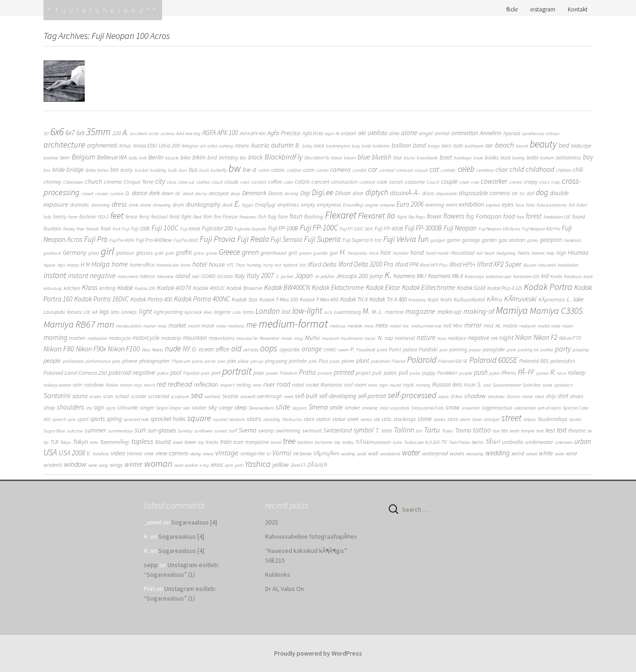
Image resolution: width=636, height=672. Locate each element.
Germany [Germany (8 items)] (75, 252)
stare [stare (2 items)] (309, 419)
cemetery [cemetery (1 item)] (485, 170)
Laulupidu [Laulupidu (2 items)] (54, 312)
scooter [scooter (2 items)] (139, 396)
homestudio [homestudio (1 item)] (167, 265)
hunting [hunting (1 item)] (254, 265)
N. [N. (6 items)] (380, 338)
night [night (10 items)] (506, 337)
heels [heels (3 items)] (524, 253)
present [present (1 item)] (325, 373)
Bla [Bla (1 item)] (243, 158)
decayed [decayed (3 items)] (219, 193)
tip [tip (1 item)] (46, 442)
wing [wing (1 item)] (103, 465)
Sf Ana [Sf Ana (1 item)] (457, 396)
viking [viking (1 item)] (196, 454)
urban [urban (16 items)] (583, 441)
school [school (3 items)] (122, 396)
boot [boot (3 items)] (506, 157)
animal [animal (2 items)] (442, 133)
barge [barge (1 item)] (434, 146)
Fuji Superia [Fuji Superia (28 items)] (322, 239)
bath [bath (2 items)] (458, 146)
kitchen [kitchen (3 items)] (72, 288)
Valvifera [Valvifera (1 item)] (101, 454)
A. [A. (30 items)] (125, 132)
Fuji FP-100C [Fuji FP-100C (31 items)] (319, 228)
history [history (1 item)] (73, 265)
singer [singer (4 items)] (147, 407)
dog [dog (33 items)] (542, 192)
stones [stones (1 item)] (440, 419)
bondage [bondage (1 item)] (463, 158)
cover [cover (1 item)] (464, 182)
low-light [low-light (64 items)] (307, 311)
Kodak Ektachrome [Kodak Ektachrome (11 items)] (338, 287)
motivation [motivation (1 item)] (97, 338)
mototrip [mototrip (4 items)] (171, 338)
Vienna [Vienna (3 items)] (135, 453)
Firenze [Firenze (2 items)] (230, 217)
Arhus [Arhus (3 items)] (125, 145)
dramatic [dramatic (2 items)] (80, 205)
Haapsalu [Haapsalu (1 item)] (358, 253)
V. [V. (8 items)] (89, 453)
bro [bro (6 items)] (114, 169)
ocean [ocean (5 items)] (206, 349)
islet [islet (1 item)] (196, 276)
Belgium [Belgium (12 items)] (84, 157)
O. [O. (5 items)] (194, 349)
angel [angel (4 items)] (426, 133)
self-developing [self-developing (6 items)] (338, 396)
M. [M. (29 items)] (366, 311)
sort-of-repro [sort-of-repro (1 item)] (549, 408)
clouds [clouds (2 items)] (231, 182)
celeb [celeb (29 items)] (466, 169)
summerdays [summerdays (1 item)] (120, 431)
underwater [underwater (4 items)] (539, 442)
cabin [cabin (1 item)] (264, 170)
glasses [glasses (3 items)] (144, 253)
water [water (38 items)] (411, 452)
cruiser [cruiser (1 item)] (102, 194)
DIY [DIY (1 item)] (515, 194)
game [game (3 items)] (454, 240)
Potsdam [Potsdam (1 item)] (288, 373)
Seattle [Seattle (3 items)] (230, 396)
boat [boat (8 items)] (446, 157)
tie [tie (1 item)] (590, 431)
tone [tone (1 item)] (94, 442)
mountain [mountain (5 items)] (195, 338)
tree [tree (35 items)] (289, 441)
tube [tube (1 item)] (397, 442)
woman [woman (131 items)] (158, 464)
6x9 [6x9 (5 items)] (80, 133)
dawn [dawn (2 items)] (168, 193)
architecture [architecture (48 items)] (64, 145)
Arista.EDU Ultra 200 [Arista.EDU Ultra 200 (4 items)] (156, 145)
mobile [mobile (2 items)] (510, 326)
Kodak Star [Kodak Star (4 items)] (245, 299)
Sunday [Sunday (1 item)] (185, 431)
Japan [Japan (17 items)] (304, 275)
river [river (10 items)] (269, 384)
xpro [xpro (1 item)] (229, 465)
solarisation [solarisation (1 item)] (525, 408)
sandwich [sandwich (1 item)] (563, 385)
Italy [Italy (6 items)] (240, 276)
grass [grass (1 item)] (199, 253)
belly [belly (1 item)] (133, 158)
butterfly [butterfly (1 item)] (219, 170)
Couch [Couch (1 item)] (433, 182)
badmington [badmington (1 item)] (338, 146)
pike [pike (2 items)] (231, 361)
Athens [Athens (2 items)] (242, 146)
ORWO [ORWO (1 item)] (330, 350)
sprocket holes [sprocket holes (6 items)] (168, 419)
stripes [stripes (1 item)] (530, 419)
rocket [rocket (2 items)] (312, 385)
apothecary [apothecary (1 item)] (533, 134)
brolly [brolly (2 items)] (127, 170)
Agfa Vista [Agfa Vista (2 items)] (313, 133)
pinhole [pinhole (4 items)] (298, 361)
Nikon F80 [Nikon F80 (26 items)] (59, 349)
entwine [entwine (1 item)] (387, 205)
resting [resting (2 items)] (244, 385)
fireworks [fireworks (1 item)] (248, 217)
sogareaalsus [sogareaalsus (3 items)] (497, 407)
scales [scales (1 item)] (95, 396)
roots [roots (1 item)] (373, 385)
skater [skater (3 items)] (199, 407)
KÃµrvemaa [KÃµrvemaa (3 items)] (552, 299)
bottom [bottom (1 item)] (547, 158)
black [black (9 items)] (255, 157)
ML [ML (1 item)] (498, 326)
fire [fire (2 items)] (217, 217)
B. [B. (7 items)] (298, 145)
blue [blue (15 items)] (364, 157)
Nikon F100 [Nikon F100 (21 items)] (124, 349)
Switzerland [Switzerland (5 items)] (337, 430)
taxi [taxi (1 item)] (496, 431)
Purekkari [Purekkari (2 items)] (447, 373)
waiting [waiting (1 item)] (348, 454)
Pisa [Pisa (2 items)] (323, 361)
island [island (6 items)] (183, 276)
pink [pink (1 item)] (313, 361)
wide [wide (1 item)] (560, 454)
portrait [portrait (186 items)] (237, 371)
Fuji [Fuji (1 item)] (126, 229)
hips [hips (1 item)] (61, 265)
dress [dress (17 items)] (119, 204)
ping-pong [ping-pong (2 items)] (276, 361)
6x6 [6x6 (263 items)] (57, 131)
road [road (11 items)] (284, 384)
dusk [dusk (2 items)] (228, 205)
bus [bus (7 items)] (193, 169)
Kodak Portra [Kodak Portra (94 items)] (548, 287)
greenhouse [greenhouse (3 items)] (274, 253)
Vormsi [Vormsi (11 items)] (282, 453)
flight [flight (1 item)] (402, 217)
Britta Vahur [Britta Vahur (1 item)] (97, 170)
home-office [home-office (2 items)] (142, 265)
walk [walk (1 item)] (362, 454)
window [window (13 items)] (75, 464)
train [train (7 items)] (226, 442)
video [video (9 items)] (118, 453)
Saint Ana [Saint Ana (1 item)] (532, 385)
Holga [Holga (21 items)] (101, 264)
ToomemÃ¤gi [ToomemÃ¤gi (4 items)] (115, 442)
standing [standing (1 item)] (272, 419)
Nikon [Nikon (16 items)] (523, 337)
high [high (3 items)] (561, 253)
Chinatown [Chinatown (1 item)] (73, 182)
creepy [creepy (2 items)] (531, 182)
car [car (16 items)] (373, 169)
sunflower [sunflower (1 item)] (203, 431)
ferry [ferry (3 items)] (144, 216)
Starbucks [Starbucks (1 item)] (292, 419)
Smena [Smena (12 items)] (318, 407)
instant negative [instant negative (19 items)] (92, 275)
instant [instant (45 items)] (55, 275)
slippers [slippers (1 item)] (299, 408)
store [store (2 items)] (453, 419)
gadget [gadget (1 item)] (438, 240)
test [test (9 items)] (550, 430)
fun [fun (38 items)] (423, 239)
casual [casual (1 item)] (421, 170)
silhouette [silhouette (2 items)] (128, 408)
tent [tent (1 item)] (540, 431)
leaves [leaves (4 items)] (74, 312)
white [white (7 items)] (546, 453)
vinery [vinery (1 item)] (208, 454)
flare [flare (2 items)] (283, 217)
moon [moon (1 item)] (568, 326)
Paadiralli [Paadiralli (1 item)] (366, 350)
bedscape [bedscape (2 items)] (581, 146)
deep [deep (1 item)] (235, 194)
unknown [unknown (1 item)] (564, 442)
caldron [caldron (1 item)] (294, 170)
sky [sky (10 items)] (213, 407)
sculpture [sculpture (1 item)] (180, 396)
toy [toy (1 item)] (201, 442)
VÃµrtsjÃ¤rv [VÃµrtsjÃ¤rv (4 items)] (326, 453)
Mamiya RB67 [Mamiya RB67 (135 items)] (69, 324)
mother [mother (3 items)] (77, 338)
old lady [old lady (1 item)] (251, 350)
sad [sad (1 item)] (487, 385)
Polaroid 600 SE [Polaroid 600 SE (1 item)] (453, 361)
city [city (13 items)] (160, 181)
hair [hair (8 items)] (386, 252)
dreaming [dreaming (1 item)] (101, 205)
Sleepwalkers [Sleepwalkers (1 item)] (261, 408)
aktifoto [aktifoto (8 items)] (378, 133)
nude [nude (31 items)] (173, 349)
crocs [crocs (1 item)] (544, 182)
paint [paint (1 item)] (382, 350)
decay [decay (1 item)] (201, 194)
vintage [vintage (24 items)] (227, 453)
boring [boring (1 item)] (519, 158)
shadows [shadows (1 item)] (496, 396)
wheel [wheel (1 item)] (532, 454)
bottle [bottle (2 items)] (533, 158)
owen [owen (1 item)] (343, 350)
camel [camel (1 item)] (322, 170)
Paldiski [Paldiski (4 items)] (428, 349)
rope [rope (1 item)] (383, 385)
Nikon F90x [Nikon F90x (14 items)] (91, 349)
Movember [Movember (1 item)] (269, 338)
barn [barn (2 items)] (446, 146)
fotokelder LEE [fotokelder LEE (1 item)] (557, 217)
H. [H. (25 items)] (343, 252)
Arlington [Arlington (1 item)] (190, 146)
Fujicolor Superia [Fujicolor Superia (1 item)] (250, 229)
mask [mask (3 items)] (208, 325)
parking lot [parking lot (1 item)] (528, 350)
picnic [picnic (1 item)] (210, 361)
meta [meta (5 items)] (382, 325)
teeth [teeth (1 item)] (514, 431)
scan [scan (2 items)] (108, 396)
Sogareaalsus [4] (194, 522)
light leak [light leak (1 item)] (193, 312)
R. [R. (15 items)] (553, 372)
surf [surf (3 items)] (233, 430)
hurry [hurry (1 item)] (268, 265)
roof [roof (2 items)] (348, 385)
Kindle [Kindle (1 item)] (556, 276)
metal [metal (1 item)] (395, 326)
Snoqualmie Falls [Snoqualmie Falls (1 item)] (427, 408)
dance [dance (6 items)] (139, 193)
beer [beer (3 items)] (65, 157)
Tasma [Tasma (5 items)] (463, 430)
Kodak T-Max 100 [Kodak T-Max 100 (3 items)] (279, 299)
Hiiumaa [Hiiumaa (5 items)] (578, 253)
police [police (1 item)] (163, 373)
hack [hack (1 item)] (374, 253)
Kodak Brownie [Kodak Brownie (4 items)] (245, 288)
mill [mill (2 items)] (447, 326)
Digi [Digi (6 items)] (305, 193)
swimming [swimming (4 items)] (288, 430)
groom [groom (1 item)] (305, 253)
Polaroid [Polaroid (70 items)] (422, 360)
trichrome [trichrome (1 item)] (323, 442)
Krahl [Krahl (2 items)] (446, 300)
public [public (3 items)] (390, 373)
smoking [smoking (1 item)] (370, 408)
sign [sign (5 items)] (99, 407)
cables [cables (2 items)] (278, 170)
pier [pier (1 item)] (222, 361)
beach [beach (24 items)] (505, 145)
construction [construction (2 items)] (344, 182)
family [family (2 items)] (60, 217)
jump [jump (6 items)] (376, 276)
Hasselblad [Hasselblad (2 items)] (462, 253)
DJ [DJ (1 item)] (522, 194)
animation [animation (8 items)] (465, 133)
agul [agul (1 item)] (329, 134)
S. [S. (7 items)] (479, 384)
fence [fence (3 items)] (131, 216)
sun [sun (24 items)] (140, 430)
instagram (543, 9)
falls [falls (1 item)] (47, 217)
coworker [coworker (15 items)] (494, 181)
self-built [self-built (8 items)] (306, 396)
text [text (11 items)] (562, 430)
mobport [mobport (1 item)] (527, 326)
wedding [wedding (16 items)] (497, 453)
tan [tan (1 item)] (419, 431)
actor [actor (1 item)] (154, 134)
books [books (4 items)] (492, 157)
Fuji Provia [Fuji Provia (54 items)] (217, 239)
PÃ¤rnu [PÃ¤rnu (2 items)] (509, 373)
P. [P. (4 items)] (352, 349)
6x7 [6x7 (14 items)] (70, 133)
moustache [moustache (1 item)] (247, 338)
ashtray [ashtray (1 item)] (226, 146)
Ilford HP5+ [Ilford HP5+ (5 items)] (462, 265)
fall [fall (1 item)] (572, 205)
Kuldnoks (278, 574)
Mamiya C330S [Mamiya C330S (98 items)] (556, 311)
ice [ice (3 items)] (303, 265)
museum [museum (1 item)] (330, 338)
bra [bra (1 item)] (47, 170)
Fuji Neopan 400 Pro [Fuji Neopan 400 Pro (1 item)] (541, 229)
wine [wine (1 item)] (93, 465)
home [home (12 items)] (120, 264)
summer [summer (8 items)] (95, 430)
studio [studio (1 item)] (575, 419)
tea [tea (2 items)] (505, 431)
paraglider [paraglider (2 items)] (494, 350)
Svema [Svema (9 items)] (247, 430)
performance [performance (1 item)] (98, 361)
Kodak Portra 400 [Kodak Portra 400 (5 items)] (151, 299)
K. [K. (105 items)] (388, 275)
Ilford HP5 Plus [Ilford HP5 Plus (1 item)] (434, 265)
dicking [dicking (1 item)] (291, 194)
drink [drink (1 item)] (133, 205)
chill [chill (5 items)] (578, 170)
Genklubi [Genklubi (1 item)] (573, 240)
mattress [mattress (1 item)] (236, 326)
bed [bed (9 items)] (564, 145)
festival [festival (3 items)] (159, 216)
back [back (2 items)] (319, 146)
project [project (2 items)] (363, 373)
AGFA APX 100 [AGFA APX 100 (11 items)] (220, 133)
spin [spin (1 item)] (72, 419)
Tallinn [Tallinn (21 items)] (404, 430)
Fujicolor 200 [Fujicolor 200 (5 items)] (217, 228)
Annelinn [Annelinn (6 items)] (491, 133)
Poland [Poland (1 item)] (398, 361)
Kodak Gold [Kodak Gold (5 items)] (471, 288)
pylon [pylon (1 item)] (495, 373)
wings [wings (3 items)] (116, 465)
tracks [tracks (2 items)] (212, 442)
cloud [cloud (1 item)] (217, 182)
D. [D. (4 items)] (128, 193)
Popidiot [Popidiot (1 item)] (191, 373)
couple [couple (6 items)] (449, 181)
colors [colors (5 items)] (302, 182)
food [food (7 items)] (509, 216)
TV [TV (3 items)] (444, 442)
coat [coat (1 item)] (245, 182)
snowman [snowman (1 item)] (471, 408)
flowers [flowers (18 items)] (454, 216)
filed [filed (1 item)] (197, 217)
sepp (151, 565)
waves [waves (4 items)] (457, 453)
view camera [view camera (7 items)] (172, 453)
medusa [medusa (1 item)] (338, 326)
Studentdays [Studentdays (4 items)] (552, 419)
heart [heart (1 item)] (489, 253)
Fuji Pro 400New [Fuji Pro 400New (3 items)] (154, 240)
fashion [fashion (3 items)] (87, 216)
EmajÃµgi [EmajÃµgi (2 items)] (265, 205)
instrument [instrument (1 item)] (128, 276)
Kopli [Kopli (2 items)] (433, 300)
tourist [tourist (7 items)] (163, 442)
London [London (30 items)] (268, 311)
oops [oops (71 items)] (269, 348)
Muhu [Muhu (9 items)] (313, 338)
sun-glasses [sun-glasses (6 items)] (162, 430)
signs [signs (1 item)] (111, 408)
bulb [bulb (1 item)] (173, 170)
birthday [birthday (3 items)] (228, 157)
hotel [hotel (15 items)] (200, 264)
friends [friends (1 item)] (92, 229)
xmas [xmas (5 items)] (217, 465)
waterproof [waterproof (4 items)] (435, 453)
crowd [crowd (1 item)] (87, 194)
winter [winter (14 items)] (133, 464)
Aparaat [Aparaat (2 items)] (512, 133)
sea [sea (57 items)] (197, 395)
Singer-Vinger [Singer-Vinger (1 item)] (169, 408)
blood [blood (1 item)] (337, 158)
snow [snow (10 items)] (453, 407)
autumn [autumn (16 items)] (282, 145)
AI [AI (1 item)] (337, 134)
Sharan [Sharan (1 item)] (513, 396)
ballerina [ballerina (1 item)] (381, 146)
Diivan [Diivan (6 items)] (343, 193)
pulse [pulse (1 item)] (415, 373)
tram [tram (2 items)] (239, 442)
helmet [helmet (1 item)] (538, 253)
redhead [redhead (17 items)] (180, 384)
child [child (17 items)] (517, 169)
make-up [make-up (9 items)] (449, 311)
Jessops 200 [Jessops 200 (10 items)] (352, 276)
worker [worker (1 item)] (191, 465)
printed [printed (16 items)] (344, 372)
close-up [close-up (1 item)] (186, 182)
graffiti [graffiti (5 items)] (184, 253)
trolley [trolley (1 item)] (348, 442)
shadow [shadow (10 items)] (475, 396)
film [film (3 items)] (208, 216)
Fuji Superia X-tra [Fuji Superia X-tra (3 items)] (362, 240)
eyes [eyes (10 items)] (508, 204)
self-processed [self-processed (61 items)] (412, 395)
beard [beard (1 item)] (522, 146)
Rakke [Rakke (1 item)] (112, 385)
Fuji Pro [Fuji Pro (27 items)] (96, 239)
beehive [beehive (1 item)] (51, 158)
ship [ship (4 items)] (551, 396)
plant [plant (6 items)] (363, 361)
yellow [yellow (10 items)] (281, 464)
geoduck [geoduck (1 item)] (52, 253)
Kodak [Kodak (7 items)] (125, 288)
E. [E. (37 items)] (237, 204)
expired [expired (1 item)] (493, 205)
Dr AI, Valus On (285, 589)
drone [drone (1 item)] (146, 205)
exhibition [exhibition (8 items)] (471, 204)
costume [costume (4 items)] (415, 182)
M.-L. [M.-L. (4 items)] (378, 312)
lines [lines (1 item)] (208, 312)
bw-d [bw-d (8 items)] (250, 169)
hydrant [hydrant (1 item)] (290, 265)
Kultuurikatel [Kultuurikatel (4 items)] (469, 299)
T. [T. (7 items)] (378, 430)
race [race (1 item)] (562, 373)
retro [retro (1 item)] (257, 385)
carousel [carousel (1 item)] (404, 170)
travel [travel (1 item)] (276, 442)
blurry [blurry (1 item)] (409, 158)
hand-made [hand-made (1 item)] (437, 253)
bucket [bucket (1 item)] (141, 170)
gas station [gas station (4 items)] (512, 240)
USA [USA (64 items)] (50, 452)
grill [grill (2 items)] (293, 253)
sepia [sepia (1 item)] (443, 396)
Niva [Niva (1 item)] (146, 350)
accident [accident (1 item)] (139, 134)
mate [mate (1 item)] (221, 326)
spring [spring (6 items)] (114, 419)
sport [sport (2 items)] (83, 419)
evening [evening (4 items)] (435, 205)
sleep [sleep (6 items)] (241, 407)
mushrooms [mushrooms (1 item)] (352, 338)
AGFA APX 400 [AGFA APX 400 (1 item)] (253, 134)
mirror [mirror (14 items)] (473, 325)
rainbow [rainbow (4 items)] (94, 385)
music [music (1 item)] (370, 338)
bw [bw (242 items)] (235, 168)
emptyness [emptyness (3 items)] (329, 205)
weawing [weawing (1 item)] (475, 454)
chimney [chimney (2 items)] (52, 182)
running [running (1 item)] (423, 385)
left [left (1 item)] (95, 312)
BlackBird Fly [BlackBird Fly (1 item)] (317, 158)
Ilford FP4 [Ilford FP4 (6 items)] (407, 264)
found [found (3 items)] (579, 216)
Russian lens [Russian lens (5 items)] (447, 385)
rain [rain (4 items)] (78, 385)
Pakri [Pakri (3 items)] (395, 349)
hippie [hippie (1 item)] (49, 265)
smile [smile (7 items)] (336, 407)
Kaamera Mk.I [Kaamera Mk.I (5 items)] (410, 276)
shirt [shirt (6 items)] (563, 396)
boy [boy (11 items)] (588, 157)
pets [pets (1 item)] (116, 361)
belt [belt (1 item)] (143, 158)
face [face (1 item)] (520, 205)
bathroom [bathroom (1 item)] (474, 146)
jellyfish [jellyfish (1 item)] (328, 276)
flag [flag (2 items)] (272, 217)
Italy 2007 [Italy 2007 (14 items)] (260, 276)
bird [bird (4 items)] (212, 157)
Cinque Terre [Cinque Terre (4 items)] (139, 182)
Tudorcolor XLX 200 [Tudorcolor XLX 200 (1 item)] (422, 442)
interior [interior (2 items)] (147, 276)
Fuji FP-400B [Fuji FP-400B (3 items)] (389, 228)
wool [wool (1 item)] (179, 465)
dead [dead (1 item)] (188, 194)
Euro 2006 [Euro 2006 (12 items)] (410, 204)
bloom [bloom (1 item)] (350, 158)
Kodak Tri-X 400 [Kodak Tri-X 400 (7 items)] (388, 299)
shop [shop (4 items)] (49, 407)
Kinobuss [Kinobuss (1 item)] (573, 276)
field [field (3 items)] (174, 216)
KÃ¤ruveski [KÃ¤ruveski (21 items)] (520, 299)
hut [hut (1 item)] (278, 265)
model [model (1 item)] (544, 326)
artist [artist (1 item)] (212, 146)
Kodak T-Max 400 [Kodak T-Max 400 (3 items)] (319, 299)
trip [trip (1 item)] (337, 442)
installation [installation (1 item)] (568, 265)
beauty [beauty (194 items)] (543, 144)
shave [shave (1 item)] (527, 396)
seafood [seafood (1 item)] (212, 396)
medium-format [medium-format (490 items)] (293, 324)
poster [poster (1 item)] (272, 373)
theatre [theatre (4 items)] (577, 430)
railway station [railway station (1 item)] (57, 385)
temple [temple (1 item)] (528, 431)
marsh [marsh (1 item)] (194, 326)
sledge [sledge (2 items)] (226, 408)
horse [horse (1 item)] (185, 265)
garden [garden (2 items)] (489, 240)
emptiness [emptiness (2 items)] (288, 205)
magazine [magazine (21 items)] (420, 311)
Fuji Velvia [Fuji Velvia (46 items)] (400, 239)
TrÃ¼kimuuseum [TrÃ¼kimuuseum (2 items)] (373, 442)
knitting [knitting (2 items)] (107, 288)
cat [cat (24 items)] (434, 169)
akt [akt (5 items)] (362, 133)
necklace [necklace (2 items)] (457, 338)
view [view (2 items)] (149, 453)
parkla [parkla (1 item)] (547, 350)
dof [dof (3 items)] (530, 193)
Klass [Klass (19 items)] (90, 287)
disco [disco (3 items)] (428, 193)
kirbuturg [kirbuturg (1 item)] (53, 288)
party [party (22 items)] (563, 349)
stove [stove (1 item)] (477, 419)
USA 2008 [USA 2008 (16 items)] (72, 453)
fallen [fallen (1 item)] (582, 205)
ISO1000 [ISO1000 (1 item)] (225, 276)
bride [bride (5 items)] (58, 170)
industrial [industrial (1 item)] (547, 265)
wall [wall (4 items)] (373, 453)
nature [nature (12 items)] (426, 337)
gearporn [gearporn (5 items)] (551, 240)
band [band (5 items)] (419, 145)
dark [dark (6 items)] (154, 193)
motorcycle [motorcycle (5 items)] (146, 338)
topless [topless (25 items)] (142, 441)
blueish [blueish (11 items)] (382, 157)
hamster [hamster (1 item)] (401, 253)
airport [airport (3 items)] (348, 133)
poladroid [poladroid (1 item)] (380, 361)
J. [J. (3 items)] (277, 276)
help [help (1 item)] (550, 253)
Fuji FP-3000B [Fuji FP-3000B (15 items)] (423, 228)
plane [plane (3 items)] (348, 361)
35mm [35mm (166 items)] (98, 132)
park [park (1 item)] (511, 350)
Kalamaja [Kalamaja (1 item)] (474, 276)
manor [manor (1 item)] (149, 326)
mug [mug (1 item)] (299, 338)
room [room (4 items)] (360, 385)
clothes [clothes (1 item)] (203, 182)
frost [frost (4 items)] (106, 228)
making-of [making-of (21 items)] (479, 311)
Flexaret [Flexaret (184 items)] (341, 215)
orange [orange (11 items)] (312, 349)
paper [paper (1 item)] (475, 350)
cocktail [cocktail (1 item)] (258, 182)
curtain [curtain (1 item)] (117, 194)
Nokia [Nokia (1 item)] (158, 350)
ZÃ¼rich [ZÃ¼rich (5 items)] (317, 465)
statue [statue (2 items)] (339, 419)
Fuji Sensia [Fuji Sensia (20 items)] (286, 239)
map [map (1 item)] (162, 326)
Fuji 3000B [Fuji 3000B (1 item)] (190, 229)
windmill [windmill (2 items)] (53, 465)
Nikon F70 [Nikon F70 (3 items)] (570, 338)
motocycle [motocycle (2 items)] (120, 338)
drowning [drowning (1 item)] (162, 205)
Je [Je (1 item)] (317, 276)
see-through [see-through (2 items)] (269, 396)
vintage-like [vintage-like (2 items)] (253, 453)
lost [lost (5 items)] (286, 312)
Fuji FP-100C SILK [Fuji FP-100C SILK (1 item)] (356, 229)
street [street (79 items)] (511, 418)
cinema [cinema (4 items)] (113, 182)
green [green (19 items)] (250, 252)
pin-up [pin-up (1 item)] (257, 361)
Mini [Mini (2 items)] (458, 326)
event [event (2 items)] (451, 205)
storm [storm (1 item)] (465, 419)
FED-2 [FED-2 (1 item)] (103, 217)
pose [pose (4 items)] (259, 373)
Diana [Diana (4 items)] (275, 193)
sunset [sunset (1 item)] (220, 431)
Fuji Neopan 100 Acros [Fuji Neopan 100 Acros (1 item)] (499, 229)
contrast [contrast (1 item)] (367, 182)
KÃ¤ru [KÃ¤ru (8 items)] (495, 299)
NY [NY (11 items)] (186, 349)
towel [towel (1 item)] (178, 442)
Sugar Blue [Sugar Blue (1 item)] (54, 431)
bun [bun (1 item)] (183, 170)
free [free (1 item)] (81, 229)
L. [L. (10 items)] (569, 299)
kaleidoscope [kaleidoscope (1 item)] (499, 276)
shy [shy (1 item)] (89, 408)
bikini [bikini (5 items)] (199, 157)
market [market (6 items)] (177, 325)
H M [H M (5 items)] (85, 265)
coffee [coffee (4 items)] (275, 182)
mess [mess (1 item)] (369, 326)
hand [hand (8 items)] (417, 252)
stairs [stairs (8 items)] (254, 419)
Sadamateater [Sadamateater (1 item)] (507, 385)
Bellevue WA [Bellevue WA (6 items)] (112, 157)
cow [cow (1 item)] (475, 182)
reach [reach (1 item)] (149, 385)
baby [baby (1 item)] (307, 146)
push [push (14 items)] (481, 372)
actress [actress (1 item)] (168, 134)
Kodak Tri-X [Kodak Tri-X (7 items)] (354, 299)
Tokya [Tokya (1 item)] (65, 442)
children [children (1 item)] (563, 170)
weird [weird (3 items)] (518, 453)
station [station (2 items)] (323, 419)
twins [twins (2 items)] (478, 442)
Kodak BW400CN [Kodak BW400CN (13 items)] (287, 287)
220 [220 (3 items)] (117, 133)
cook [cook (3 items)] (382, 182)
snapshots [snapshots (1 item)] (400, 408)
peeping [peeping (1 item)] (581, 350)
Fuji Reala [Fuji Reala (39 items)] (253, 239)
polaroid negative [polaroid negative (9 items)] (132, 372)
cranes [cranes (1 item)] (516, 182)
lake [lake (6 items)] (578, 299)
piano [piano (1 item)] (197, 361)
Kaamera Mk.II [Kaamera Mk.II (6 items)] (446, 276)
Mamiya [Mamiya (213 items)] (512, 310)
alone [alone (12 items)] (409, 133)
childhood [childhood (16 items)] (540, 169)
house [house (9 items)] (217, 264)
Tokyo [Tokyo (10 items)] (80, 441)
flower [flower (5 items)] (434, 216)
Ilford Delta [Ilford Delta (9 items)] (322, 264)
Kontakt (578, 9)
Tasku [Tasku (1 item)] (448, 431)
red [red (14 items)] (161, 384)
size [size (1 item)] (187, 408)
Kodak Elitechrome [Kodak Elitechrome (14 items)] (429, 287)
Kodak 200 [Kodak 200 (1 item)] (145, 288)
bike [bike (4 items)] (185, 157)
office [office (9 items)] (223, 349)
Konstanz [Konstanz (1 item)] (417, 300)
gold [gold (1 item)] (159, 253)
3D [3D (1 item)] (46, 134)
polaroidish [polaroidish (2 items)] (563, 361)
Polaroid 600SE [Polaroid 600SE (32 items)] (493, 360)
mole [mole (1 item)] (556, 326)
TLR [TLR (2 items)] (54, 442)
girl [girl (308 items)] (107, 251)
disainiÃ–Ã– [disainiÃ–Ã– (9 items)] (405, 193)
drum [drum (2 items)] (178, 205)
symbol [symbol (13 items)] (364, 430)
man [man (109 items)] (106, 324)
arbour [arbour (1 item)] (552, 134)
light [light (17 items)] (145, 311)
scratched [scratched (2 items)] (159, 396)
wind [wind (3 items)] (571, 453)
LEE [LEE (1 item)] (87, 312)
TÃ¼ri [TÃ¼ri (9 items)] (493, 442)
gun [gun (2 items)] (334, 253)
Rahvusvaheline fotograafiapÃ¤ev (311, 536)
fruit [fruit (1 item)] (117, 229)
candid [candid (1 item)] (359, 170)
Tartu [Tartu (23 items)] (432, 430)
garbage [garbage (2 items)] (471, 240)
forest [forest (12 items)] (534, 216)
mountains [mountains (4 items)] (222, 338)
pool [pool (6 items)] (176, 372)
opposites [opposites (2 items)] (290, 350)
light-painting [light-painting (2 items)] (168, 312)
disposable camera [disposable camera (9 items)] (484, 193)
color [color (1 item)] (288, 182)
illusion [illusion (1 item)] (530, 265)
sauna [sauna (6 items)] (80, 396)
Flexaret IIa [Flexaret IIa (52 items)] (377, 216)
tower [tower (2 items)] (190, 442)
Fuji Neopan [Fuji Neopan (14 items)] (460, 228)
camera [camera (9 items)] (340, 169)
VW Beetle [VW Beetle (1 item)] (302, 454)
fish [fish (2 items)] (262, 217)
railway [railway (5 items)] (577, 373)
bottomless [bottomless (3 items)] (568, 157)
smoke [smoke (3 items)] (352, 407)
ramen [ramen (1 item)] (126, 385)
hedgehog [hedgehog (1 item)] (506, 253)
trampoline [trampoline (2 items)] (257, 442)
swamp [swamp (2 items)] (266, 431)
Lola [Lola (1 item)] (237, 312)
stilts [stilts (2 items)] (386, 419)
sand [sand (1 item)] (547, 385)
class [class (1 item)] (171, 182)
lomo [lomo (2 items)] (248, 312)
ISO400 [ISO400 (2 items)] (208, 276)
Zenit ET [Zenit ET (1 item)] (298, 465)
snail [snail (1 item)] (384, 408)
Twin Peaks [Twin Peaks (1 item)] (459, 442)
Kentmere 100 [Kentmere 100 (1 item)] (526, 276)
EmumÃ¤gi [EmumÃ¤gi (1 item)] (353, 205)
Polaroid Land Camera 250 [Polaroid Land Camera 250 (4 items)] (75, 373)
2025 (272, 522)
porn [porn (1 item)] (205, 373)
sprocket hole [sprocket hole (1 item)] (136, 419)
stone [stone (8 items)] (425, 419)
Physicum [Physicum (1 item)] (181, 361)
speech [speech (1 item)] (59, 419)
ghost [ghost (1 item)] (94, 253)
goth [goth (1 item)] (170, 253)
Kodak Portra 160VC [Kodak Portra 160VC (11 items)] (101, 299)
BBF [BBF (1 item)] (489, 146)
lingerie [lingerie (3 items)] (222, 312)
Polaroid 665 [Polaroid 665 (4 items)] (534, 361)
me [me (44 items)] (252, 325)
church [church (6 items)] (94, 181)
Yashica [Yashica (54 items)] (258, 464)
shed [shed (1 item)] (539, 396)
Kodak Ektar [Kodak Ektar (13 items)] (383, 287)
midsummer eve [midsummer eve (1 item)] (426, 326)
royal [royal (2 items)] (408, 385)
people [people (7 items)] (52, 361)
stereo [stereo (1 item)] (366, 419)
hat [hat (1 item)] (479, 253)
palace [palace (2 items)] (410, 350)
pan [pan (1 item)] (443, 350)
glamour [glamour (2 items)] (125, 253)
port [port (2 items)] (216, 373)
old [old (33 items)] (236, 349)
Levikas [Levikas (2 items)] (129, 312)
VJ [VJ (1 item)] (269, 454)
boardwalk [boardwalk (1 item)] (427, 158)
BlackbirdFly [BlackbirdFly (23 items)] (284, 157)
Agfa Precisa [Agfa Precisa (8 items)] (284, 133)
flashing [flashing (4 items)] (314, 216)
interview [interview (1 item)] (165, 276)
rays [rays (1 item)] (138, 385)
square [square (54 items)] (199, 418)
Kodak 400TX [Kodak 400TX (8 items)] (174, 288)
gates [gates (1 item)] (533, 240)
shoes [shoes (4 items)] (577, 396)
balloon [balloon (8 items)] (401, 145)
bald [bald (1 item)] (366, 146)
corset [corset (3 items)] (396, 182)
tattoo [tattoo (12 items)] (482, 430)
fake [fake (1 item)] (530, 205)
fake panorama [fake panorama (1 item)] (552, 205)
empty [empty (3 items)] (308, 205)
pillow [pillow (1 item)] (243, 361)
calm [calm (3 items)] (309, 170)
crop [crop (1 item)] (556, 182)
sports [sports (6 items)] (98, 419)
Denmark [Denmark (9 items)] (254, 193)
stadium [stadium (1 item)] (237, 419)
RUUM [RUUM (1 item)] (470, 385)
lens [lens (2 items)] (115, 312)
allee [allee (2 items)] (394, 133)
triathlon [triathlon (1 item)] (305, 442)
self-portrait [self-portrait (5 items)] (372, 396)
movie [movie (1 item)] (287, 338)
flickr (512, 9)
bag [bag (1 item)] (356, 146)
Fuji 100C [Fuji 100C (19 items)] (165, 228)
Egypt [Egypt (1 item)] (248, 205)
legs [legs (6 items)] (104, 311)
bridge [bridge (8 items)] (75, 169)
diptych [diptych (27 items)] (377, 192)
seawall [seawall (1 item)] (248, 396)
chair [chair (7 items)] (502, 169)
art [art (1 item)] (203, 146)
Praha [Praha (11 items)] (307, 372)
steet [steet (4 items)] (353, 419)
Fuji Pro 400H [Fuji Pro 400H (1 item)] (122, 240)
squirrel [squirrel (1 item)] (220, 419)
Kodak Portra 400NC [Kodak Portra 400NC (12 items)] (202, 299)
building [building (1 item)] (158, 170)
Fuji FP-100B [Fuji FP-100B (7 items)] (283, 228)
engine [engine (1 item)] (372, 205)
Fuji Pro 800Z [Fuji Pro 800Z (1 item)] (186, 240)
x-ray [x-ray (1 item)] (204, 465)
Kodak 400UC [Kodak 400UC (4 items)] (209, 288)
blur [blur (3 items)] (398, 157)
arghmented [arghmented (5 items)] (102, 145)
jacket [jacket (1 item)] (287, 276)
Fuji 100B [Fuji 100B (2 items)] (140, 229)
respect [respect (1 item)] (227, 385)
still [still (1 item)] (377, 419)
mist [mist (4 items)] (489, 325)
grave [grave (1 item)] (212, 253)
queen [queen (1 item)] (542, 373)
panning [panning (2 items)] (458, 350)
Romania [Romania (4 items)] (331, 385)
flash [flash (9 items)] (296, 216)
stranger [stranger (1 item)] (492, 419)
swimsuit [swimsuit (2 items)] (312, 431)
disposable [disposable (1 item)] (446, 194)
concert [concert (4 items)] (320, 182)
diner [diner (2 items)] (358, 193)
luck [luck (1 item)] (328, 312)
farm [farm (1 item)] (73, 217)
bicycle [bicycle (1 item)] (172, 158)
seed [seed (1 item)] (288, 396)
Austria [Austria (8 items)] (260, 145)
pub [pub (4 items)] (377, 373)
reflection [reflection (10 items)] (206, 384)
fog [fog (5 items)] (470, 216)
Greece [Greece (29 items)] (229, 252)
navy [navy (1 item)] (442, 338)
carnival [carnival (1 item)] (387, 170)
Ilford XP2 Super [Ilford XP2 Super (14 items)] (499, 264)
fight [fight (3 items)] (186, 216)
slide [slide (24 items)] (283, 407)
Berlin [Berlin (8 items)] (156, 157)
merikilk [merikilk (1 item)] (355, 326)
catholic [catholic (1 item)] (448, 170)
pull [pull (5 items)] (403, 373)
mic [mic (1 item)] (406, 326)
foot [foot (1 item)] (520, 217)
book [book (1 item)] (478, 158)
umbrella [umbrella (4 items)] (513, 442)
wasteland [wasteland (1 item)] (390, 454)
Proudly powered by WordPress (318, 653)
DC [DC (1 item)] (178, 194)
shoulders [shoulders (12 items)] (71, 407)
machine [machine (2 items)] (394, 312)
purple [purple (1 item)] (466, 373)
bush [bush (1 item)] (204, 170)
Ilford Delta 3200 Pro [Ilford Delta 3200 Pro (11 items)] (366, 264)
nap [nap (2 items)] (389, 338)
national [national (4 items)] (405, 338)
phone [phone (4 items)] (130, 361)
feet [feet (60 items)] (117, 215)
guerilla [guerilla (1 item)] (321, 253)
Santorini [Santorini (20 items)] (57, 395)
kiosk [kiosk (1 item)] (588, 276)
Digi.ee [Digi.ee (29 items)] (323, 192)
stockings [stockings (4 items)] (405, 419)
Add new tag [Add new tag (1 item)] (188, 134)
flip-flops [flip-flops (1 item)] (417, 217)
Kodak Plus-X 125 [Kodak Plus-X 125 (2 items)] (505, 288)
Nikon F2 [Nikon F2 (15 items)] (545, 337)
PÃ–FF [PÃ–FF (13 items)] (526, 372)
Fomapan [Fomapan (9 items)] (489, 216)
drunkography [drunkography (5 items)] (203, 205)
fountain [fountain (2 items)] (52, 229)
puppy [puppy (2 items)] (429, 373)
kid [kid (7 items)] (545, 276)
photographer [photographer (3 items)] (155, 361)
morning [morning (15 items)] (55, 337)
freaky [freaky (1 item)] (69, 229)
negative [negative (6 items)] (478, 338)
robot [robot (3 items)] (298, 385)
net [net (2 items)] (494, 338)
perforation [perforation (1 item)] (73, 361)
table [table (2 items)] (387, 431)
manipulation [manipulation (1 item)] (129, 326)
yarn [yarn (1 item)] (239, 465)
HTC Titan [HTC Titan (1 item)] (236, 265)
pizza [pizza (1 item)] (335, 361)
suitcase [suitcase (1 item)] (75, 431)
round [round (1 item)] (395, 385)
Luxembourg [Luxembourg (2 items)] (348, 312)
